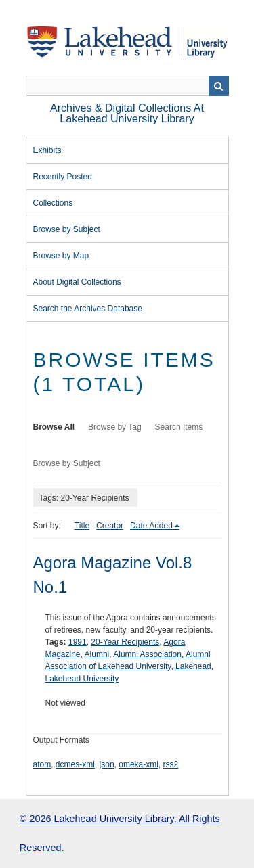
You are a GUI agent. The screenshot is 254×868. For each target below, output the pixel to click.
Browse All (54, 427)
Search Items (179, 427)
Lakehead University (82, 679)
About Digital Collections (77, 282)
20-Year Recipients (125, 642)
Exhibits (47, 150)
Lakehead (193, 666)
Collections (53, 203)
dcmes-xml (75, 764)
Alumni (97, 654)
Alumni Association (147, 654)
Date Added (151, 526)
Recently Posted (63, 177)
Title (82, 526)
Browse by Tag (115, 427)
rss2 (171, 764)
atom (42, 764)
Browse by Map (61, 256)
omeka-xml (139, 764)
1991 (78, 642)
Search (219, 86)
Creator (110, 526)
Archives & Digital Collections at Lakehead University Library (127, 113)
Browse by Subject (67, 229)
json (107, 764)
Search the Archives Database (88, 309)
